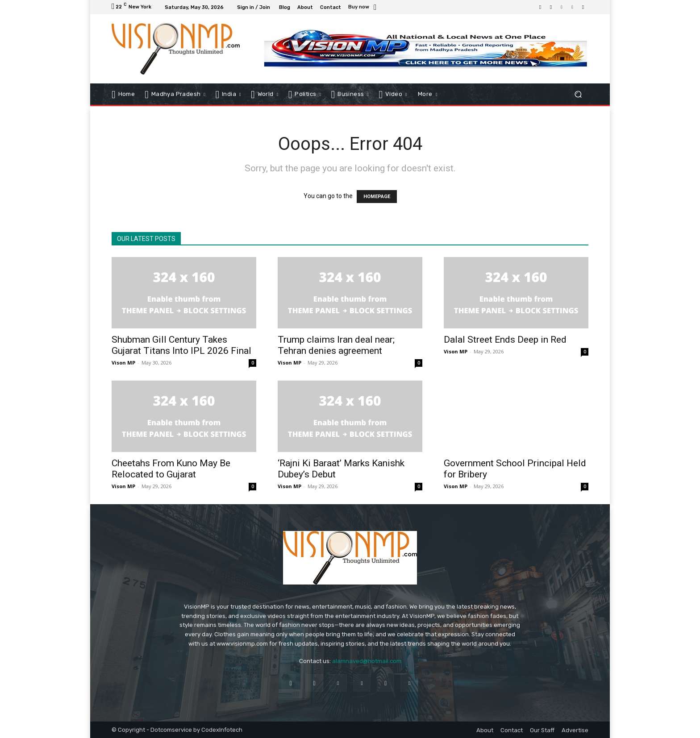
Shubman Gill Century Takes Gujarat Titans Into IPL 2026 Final (181, 345)
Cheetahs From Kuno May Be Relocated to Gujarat (171, 469)
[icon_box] (364, 8)
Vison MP (123, 363)
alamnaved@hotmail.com (367, 661)
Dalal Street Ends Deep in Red (505, 340)
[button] (578, 94)
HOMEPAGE (377, 197)
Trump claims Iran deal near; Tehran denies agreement (336, 345)
